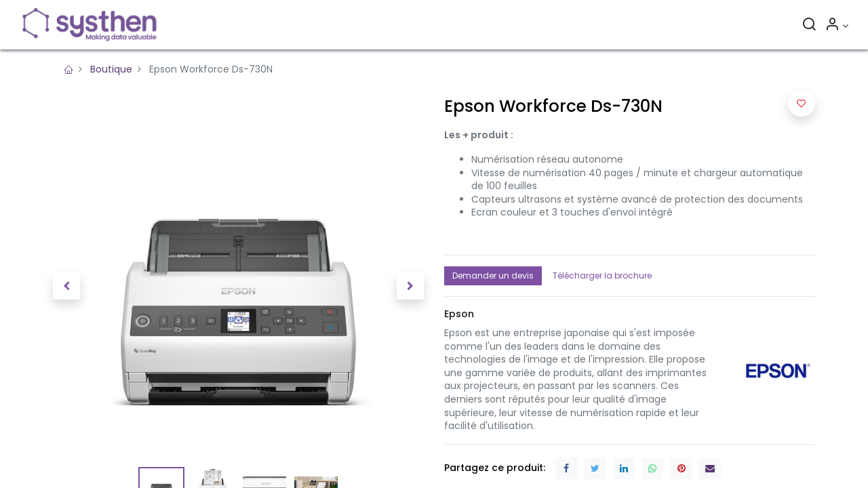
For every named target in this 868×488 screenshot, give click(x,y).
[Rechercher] (808, 26)
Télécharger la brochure (602, 276)
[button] (66, 286)
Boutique (111, 69)
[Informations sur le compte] (835, 26)
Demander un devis (493, 276)
